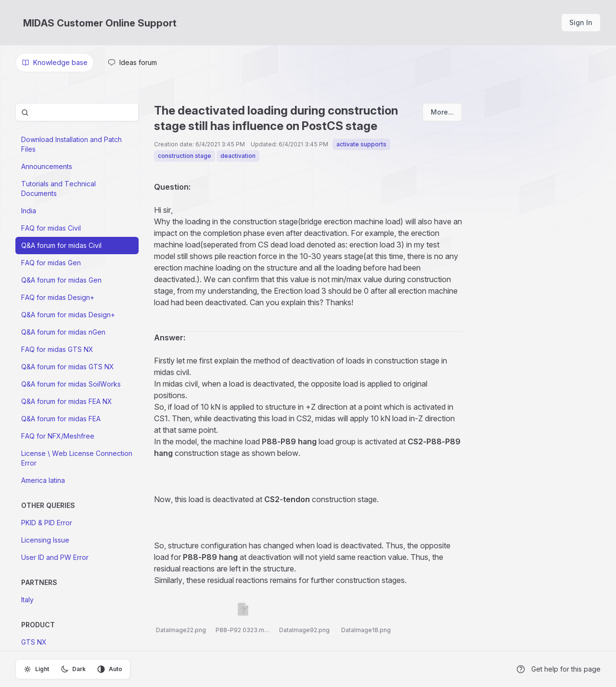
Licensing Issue (45, 540)
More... (442, 112)
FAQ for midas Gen (51, 263)
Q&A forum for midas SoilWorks (71, 384)
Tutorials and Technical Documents (58, 188)
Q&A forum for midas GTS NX (68, 367)
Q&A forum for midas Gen (61, 280)
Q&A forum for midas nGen (63, 332)
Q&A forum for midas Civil (61, 245)
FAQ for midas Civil (51, 228)
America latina (43, 480)
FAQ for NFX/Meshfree (58, 436)
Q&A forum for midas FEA (61, 419)
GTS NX (34, 642)
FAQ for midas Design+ (58, 297)
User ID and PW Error (55, 557)
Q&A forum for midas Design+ (68, 315)
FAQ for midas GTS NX (57, 349)
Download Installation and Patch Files (71, 144)
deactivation (238, 156)
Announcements (47, 166)
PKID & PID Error (47, 523)
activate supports (361, 144)
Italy (27, 600)
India (29, 211)
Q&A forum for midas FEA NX (67, 401)
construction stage (185, 156)
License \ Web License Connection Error (77, 458)
